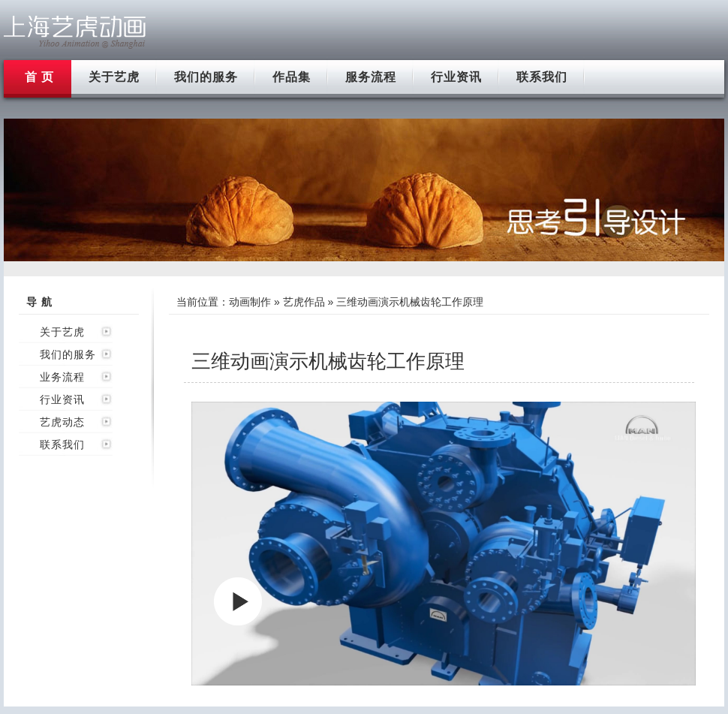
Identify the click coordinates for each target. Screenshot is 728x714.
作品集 (292, 77)
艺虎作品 (304, 302)
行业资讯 (456, 77)
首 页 (39, 77)
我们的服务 (206, 77)
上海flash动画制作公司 (75, 32)
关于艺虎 (114, 77)
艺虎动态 (62, 422)
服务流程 (371, 77)
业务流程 (62, 377)
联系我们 (542, 77)
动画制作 (250, 302)
